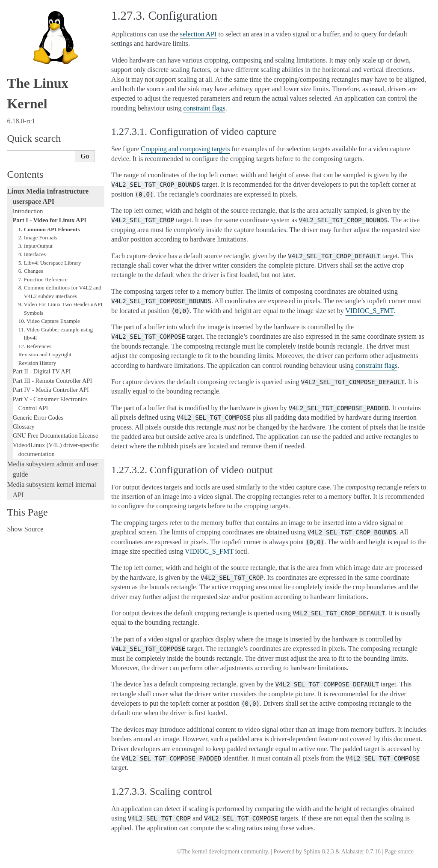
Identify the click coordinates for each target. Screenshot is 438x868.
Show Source (25, 529)
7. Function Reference (43, 279)
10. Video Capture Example (49, 321)
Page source (399, 852)
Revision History (37, 363)
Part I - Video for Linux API (50, 220)
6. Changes (31, 271)
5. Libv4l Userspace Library (50, 263)
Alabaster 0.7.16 (361, 852)
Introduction (28, 211)
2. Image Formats (38, 237)
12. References (35, 346)
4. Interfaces (32, 254)
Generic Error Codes (38, 418)
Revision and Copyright (45, 354)
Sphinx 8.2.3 (318, 852)
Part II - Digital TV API (42, 371)
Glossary (24, 427)
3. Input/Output (36, 246)
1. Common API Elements (49, 229)
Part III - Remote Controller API (52, 381)
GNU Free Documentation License (56, 435)
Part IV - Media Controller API (51, 390)
